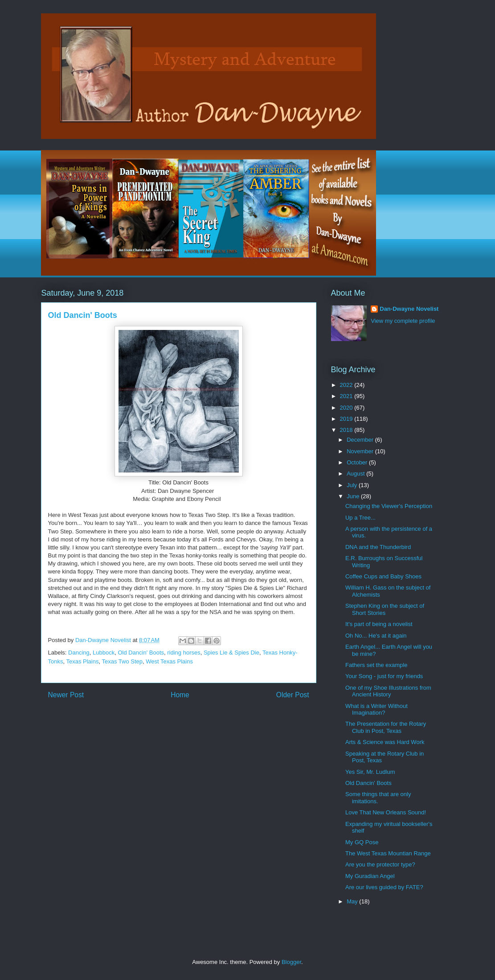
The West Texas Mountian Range (388, 853)
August (356, 474)
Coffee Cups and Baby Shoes (383, 576)
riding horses (184, 653)
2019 (347, 419)
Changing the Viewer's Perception (389, 506)
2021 (347, 396)
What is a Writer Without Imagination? (376, 710)
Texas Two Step (122, 661)
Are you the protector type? (380, 864)
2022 (347, 385)
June (354, 496)
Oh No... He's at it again (376, 636)
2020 (347, 408)
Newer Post (66, 695)
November (361, 451)
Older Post (293, 695)
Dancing (79, 653)
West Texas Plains (169, 661)
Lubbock (104, 653)
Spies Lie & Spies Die (231, 653)
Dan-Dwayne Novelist (409, 309)
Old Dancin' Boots (141, 653)
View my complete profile (403, 321)
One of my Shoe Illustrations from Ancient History (388, 691)
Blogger (291, 962)
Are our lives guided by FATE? (384, 887)
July (353, 485)
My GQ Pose (362, 842)
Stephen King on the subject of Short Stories (385, 609)
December (361, 440)
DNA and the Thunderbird (378, 547)
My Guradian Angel (370, 876)
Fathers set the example (376, 665)
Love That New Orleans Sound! (386, 812)
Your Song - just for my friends (384, 676)
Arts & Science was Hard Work (385, 742)
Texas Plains (82, 661)
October (358, 462)
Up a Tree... (360, 518)
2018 (347, 430)
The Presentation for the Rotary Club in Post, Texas (386, 727)
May (353, 901)
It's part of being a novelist (379, 624)
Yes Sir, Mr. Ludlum (370, 772)
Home (180, 695)
